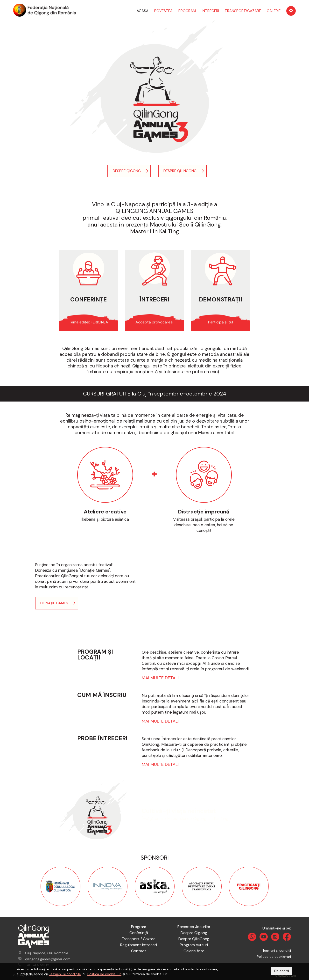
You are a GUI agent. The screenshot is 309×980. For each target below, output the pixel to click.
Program (187, 11)
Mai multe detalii (161, 678)
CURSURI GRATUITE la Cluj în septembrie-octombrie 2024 (155, 394)
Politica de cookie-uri (274, 957)
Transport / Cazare (139, 939)
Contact (139, 951)
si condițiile (72, 974)
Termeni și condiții (277, 951)
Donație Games (54, 603)
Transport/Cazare (243, 11)
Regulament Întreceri (139, 945)
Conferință (139, 933)
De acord (282, 971)
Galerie (274, 11)
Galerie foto (194, 951)
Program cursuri (194, 945)
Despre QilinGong (180, 171)
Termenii (56, 974)
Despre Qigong (127, 171)
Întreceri (210, 11)
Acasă (143, 11)
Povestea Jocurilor (194, 927)
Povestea (163, 11)
